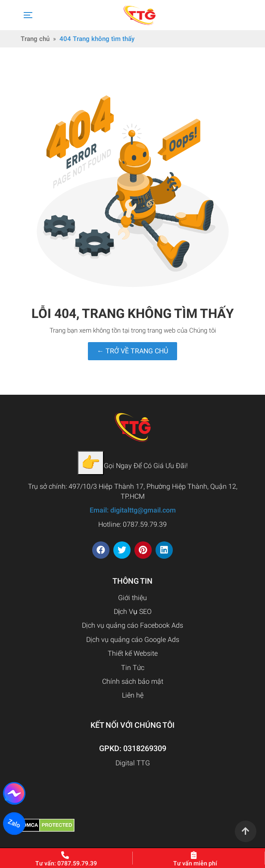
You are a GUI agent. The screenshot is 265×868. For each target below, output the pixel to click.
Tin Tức (133, 668)
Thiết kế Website (133, 653)
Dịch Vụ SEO (133, 612)
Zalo (14, 824)
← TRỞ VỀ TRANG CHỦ (132, 351)
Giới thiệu (132, 598)
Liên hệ (133, 695)
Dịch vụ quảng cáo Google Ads (133, 640)
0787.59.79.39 (145, 524)
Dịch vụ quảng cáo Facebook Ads (132, 625)
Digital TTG (133, 763)
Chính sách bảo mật (133, 681)
